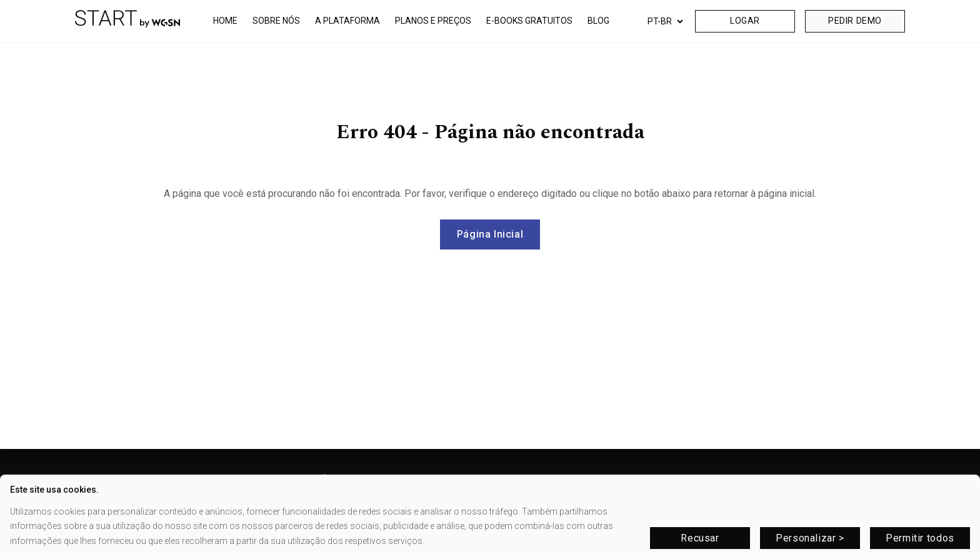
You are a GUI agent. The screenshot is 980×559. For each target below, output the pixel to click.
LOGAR (745, 21)
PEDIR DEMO (855, 21)
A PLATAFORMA (347, 21)
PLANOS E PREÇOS (433, 21)
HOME (225, 21)
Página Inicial (490, 234)
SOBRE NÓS (276, 21)
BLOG (598, 21)
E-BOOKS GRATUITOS (529, 21)
